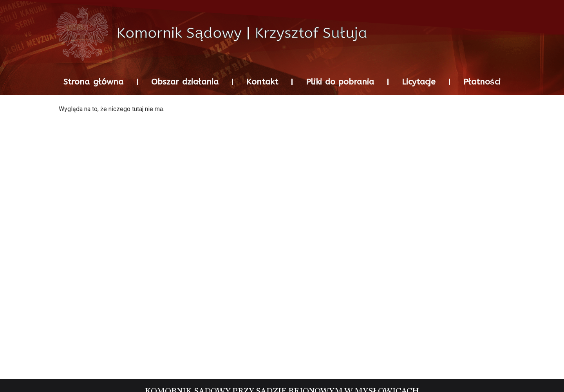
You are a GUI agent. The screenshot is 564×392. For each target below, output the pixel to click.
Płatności (482, 82)
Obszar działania (185, 82)
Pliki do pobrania (340, 82)
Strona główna (93, 82)
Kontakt (262, 82)
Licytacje (419, 82)
